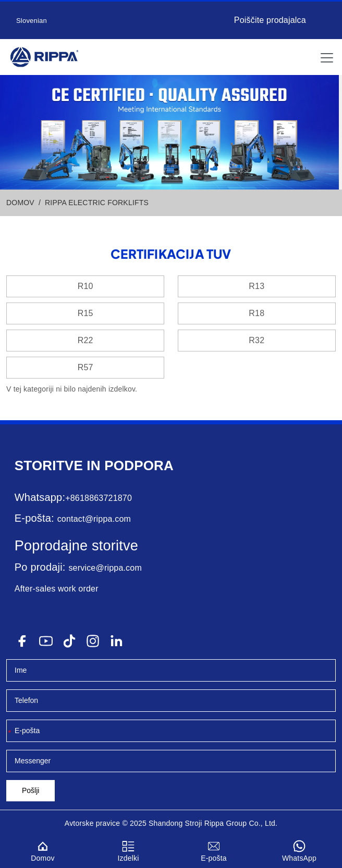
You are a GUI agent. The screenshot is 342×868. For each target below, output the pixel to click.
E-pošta (214, 850)
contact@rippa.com (94, 519)
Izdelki (128, 850)
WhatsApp (299, 850)
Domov (43, 850)
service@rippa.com (105, 568)
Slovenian (32, 21)
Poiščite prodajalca (270, 20)
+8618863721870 (99, 498)
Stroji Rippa (205, 823)
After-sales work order (57, 589)
